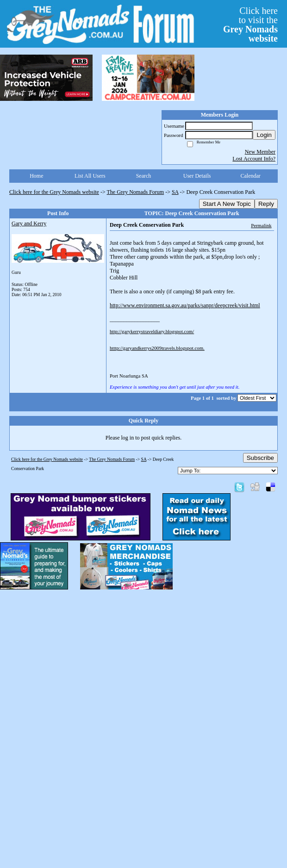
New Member (260, 152)
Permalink (261, 225)
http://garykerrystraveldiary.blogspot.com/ (152, 331)
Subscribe (260, 458)
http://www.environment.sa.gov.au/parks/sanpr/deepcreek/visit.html (185, 305)
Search (144, 176)
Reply (266, 204)
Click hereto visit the (250, 25)
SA (175, 192)
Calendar (251, 176)
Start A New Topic (227, 204)
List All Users (90, 176)
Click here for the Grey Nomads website (54, 192)
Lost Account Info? (254, 159)
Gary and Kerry (29, 223)
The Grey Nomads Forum (136, 192)
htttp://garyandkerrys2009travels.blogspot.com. (157, 348)
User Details (197, 176)
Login (264, 135)
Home (36, 176)
